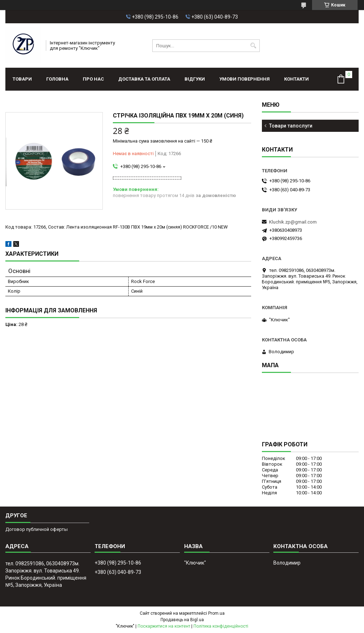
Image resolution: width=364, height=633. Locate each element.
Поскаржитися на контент (164, 626)
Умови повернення (245, 79)
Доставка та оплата (144, 79)
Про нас (93, 79)
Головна (57, 79)
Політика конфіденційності (221, 626)
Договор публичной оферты (37, 529)
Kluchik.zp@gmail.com (293, 222)
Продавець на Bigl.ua (182, 620)
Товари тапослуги (291, 126)
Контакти (296, 79)
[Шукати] (253, 46)
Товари (22, 79)
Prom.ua (216, 613)
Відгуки (195, 79)
